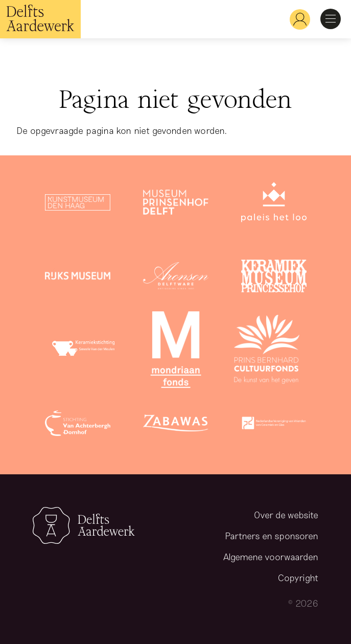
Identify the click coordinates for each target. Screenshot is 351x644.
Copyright (298, 578)
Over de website (286, 515)
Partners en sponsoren (272, 536)
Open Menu (331, 19)
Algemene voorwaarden (271, 557)
